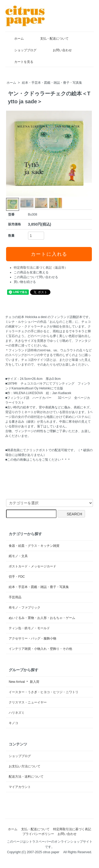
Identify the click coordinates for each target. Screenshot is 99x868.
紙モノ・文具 (18, 556)
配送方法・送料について (26, 777)
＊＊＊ (66, 460)
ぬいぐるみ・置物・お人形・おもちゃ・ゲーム (42, 618)
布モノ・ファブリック (25, 608)
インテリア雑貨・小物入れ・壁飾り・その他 (40, 649)
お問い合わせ (58, 50)
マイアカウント (20, 787)
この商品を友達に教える (31, 272)
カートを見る (20, 62)
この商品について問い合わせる (36, 277)
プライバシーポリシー (38, 834)
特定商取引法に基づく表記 (72, 829)
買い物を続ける (25, 282)
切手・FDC (17, 577)
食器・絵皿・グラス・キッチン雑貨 (34, 546)
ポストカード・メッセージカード (32, 566)
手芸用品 (15, 597)
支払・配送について (51, 39)
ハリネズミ (17, 713)
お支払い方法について (25, 766)
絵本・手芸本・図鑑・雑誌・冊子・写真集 (52, 83)
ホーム (15, 39)
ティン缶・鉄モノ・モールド (29, 628)
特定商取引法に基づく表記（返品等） (41, 268)
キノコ (13, 723)
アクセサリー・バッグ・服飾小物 (32, 638)
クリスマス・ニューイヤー (28, 702)
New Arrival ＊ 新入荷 (24, 682)
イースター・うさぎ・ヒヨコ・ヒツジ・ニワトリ (44, 692)
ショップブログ (22, 50)
